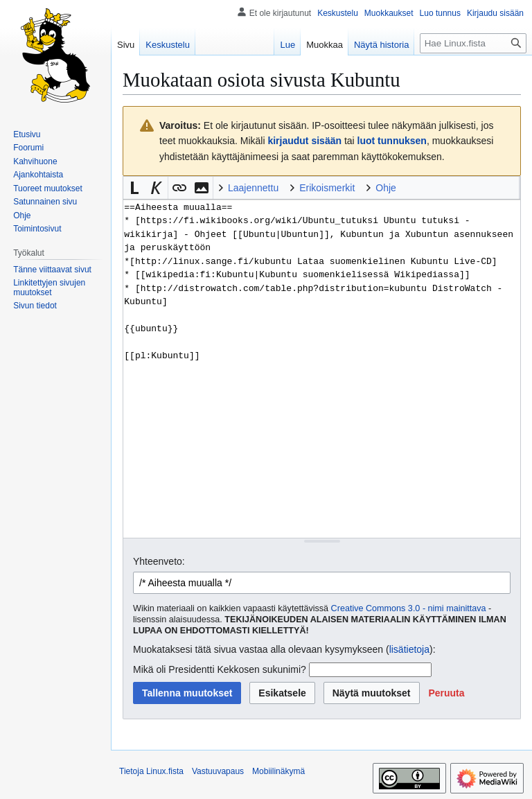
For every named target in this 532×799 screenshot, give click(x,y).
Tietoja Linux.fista (151, 771)
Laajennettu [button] (253, 188)
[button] (134, 188)
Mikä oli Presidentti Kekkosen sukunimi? (220, 669)
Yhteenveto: (159, 561)
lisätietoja (409, 649)
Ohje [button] (386, 188)
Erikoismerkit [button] (327, 188)
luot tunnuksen (392, 141)
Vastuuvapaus (218, 771)
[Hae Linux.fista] (473, 43)
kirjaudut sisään (304, 141)
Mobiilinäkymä (278, 771)
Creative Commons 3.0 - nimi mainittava (409, 608)
